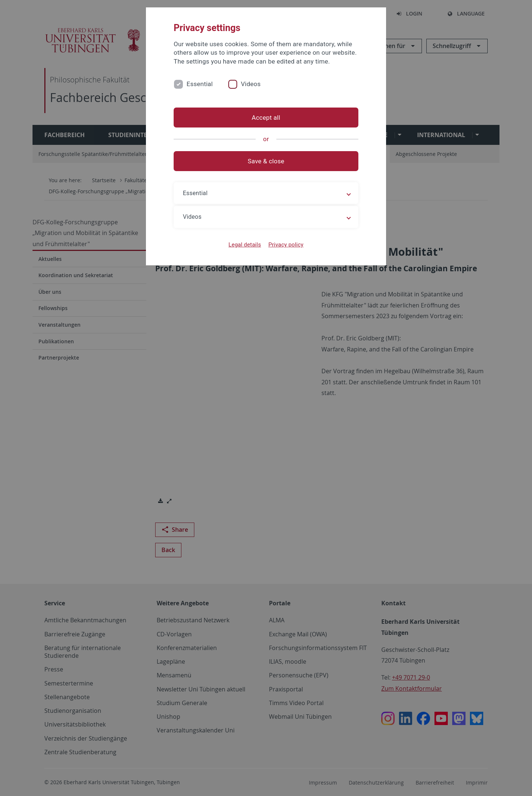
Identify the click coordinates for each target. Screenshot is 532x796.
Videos (251, 84)
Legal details (245, 245)
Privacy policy (286, 245)
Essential (200, 84)
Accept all (266, 118)
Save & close (266, 161)
